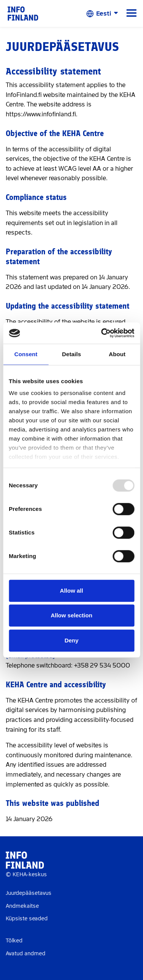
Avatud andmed (26, 954)
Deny (71, 640)
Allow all (71, 591)
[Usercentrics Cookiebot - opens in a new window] (102, 333)
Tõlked (14, 941)
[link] (23, 13)
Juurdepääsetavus (29, 893)
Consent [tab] (26, 354)
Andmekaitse (22, 906)
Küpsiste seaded (27, 919)
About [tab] (117, 354)
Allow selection (71, 615)
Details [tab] (72, 354)
